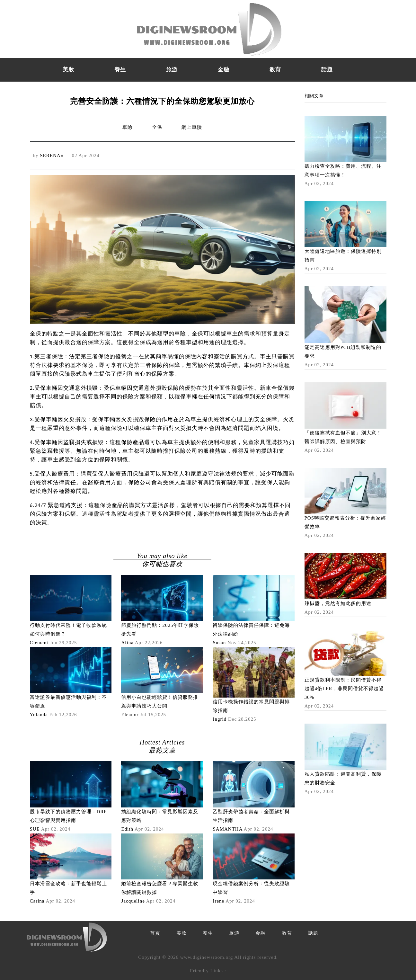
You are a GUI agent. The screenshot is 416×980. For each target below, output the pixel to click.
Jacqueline (133, 901)
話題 (327, 70)
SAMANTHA (227, 829)
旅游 (172, 70)
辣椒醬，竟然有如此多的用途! (339, 603)
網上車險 (192, 127)
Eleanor (130, 715)
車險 (128, 127)
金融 (224, 70)
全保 (157, 127)
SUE (35, 829)
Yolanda (39, 715)
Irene (218, 901)
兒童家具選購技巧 (266, 442)
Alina (127, 643)
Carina (37, 901)
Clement (39, 643)
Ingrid (220, 719)
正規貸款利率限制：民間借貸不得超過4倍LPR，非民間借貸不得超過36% (344, 689)
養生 (120, 70)
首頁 (155, 933)
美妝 (68, 70)
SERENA (50, 156)
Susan (219, 643)
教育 (275, 70)
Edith (127, 829)
